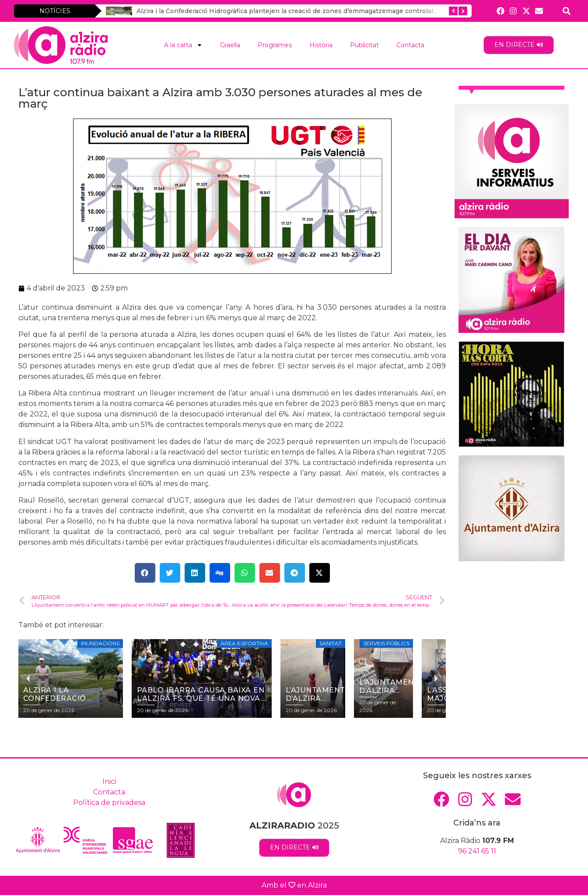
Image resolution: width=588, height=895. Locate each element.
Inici (109, 781)
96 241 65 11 (477, 851)
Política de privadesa (109, 802)
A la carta (183, 45)
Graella (230, 45)
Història (321, 45)
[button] (145, 573)
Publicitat (364, 45)
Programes (275, 45)
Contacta (410, 45)
